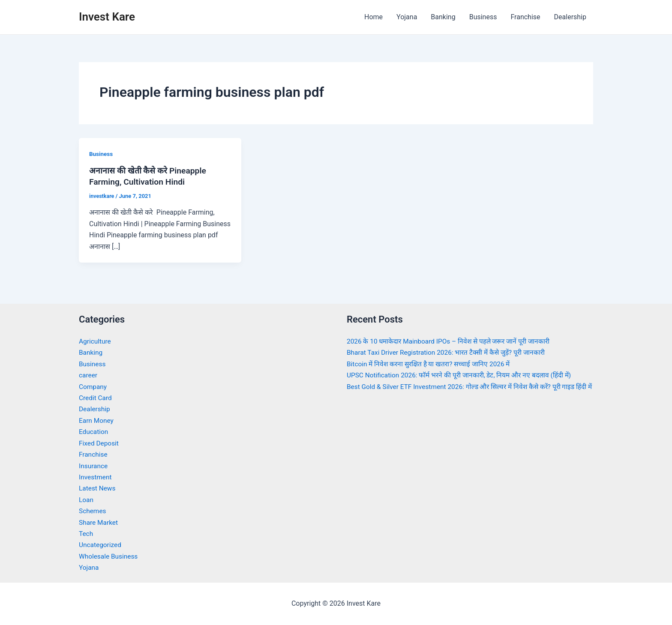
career (88, 375)
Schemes (93, 511)
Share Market (99, 522)
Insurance (94, 465)
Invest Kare (107, 17)
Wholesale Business (109, 556)
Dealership (570, 17)
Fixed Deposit (99, 443)
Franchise (525, 17)
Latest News (98, 488)
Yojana (407, 17)
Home (373, 17)
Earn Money (97, 420)
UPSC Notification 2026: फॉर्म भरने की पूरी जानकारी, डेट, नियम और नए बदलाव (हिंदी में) (463, 375)
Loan (86, 499)
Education (94, 432)
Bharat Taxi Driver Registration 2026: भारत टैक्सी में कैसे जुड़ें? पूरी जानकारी (450, 352)
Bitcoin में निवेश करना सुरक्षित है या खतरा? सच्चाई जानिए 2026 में (432, 364)
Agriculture (96, 341)
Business (483, 17)
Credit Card (96, 398)
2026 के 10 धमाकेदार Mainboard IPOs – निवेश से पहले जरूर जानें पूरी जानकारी (453, 341)
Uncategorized (101, 545)
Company (93, 387)
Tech (86, 534)
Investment (96, 477)
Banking (443, 17)
